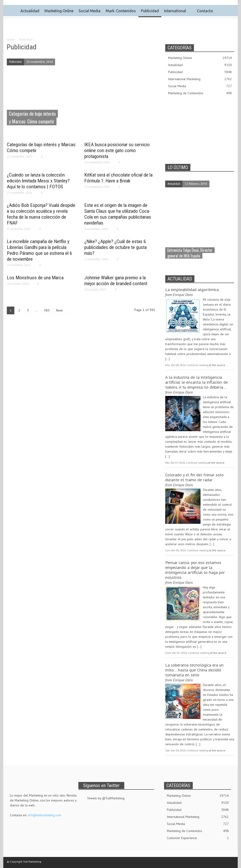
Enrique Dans (183, 295)
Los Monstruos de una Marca (35, 278)
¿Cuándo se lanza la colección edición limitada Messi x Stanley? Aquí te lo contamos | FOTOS (38, 181)
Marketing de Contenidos (200, 93)
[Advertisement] (120, 31)
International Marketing (200, 79)
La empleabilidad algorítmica (192, 289)
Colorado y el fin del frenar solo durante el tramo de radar (194, 477)
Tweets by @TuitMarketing (106, 798)
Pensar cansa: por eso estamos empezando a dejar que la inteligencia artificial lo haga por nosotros (195, 570)
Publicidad (150, 11)
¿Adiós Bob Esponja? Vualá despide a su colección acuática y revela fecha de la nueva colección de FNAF (41, 214)
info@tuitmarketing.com (44, 815)
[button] (229, 11)
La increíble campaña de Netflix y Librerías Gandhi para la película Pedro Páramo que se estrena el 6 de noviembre (39, 250)
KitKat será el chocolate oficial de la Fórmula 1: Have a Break (118, 178)
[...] (167, 359)
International (175, 11)
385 (47, 310)
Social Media (90, 11)
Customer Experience (198, 838)
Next (60, 310)
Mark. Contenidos (121, 11)
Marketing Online (59, 11)
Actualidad (30, 11)
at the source (217, 365)
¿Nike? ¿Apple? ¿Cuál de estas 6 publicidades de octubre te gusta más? (115, 247)
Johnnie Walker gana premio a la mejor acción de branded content (116, 281)
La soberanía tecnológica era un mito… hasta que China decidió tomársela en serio (194, 670)
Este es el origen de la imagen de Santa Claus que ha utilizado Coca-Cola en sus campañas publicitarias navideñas (118, 214)
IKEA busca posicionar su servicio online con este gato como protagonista (117, 150)
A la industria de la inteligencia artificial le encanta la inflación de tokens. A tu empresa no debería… (197, 382)
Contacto (202, 11)
